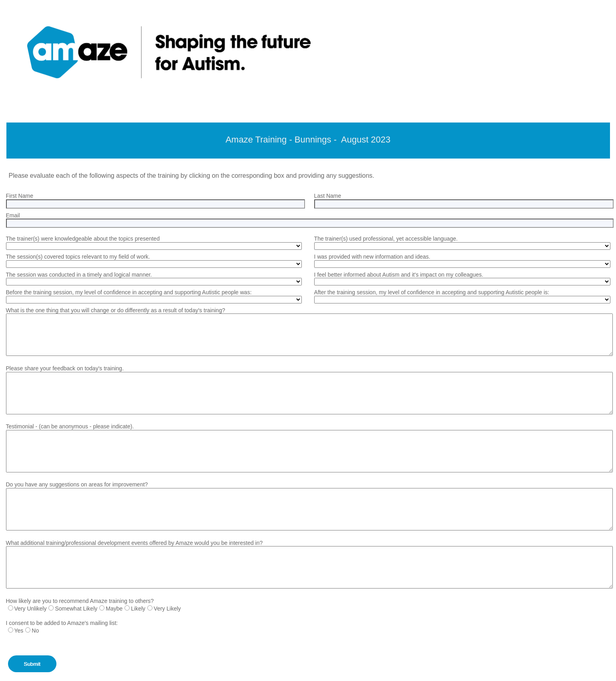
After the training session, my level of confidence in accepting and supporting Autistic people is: (432, 292)
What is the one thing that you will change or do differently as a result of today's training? (116, 310)
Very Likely (167, 609)
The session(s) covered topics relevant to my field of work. (78, 257)
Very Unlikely (31, 609)
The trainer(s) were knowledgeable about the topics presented (83, 239)
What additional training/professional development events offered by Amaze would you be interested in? (134, 543)
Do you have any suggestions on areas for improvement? (77, 484)
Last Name (328, 196)
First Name (20, 196)
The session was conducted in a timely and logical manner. (79, 275)
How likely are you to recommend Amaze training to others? (80, 601)
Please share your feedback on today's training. (65, 368)
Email (13, 215)
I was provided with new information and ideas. (372, 257)
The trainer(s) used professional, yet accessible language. (386, 239)
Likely (138, 609)
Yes (19, 631)
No (35, 631)
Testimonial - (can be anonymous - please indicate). (70, 426)
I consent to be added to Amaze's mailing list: (62, 623)
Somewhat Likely (76, 609)
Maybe (114, 609)
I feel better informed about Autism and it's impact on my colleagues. (399, 275)
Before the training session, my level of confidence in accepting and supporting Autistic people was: (129, 292)
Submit (32, 664)
